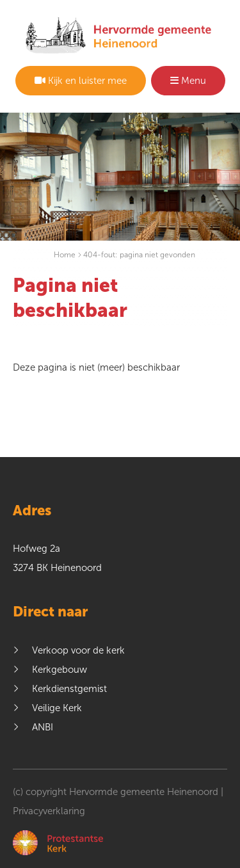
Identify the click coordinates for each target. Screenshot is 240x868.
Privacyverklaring (49, 811)
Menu (188, 81)
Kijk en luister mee (81, 81)
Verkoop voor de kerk (78, 650)
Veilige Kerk (57, 708)
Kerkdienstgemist (69, 689)
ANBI (43, 727)
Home (65, 255)
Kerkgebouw (60, 670)
